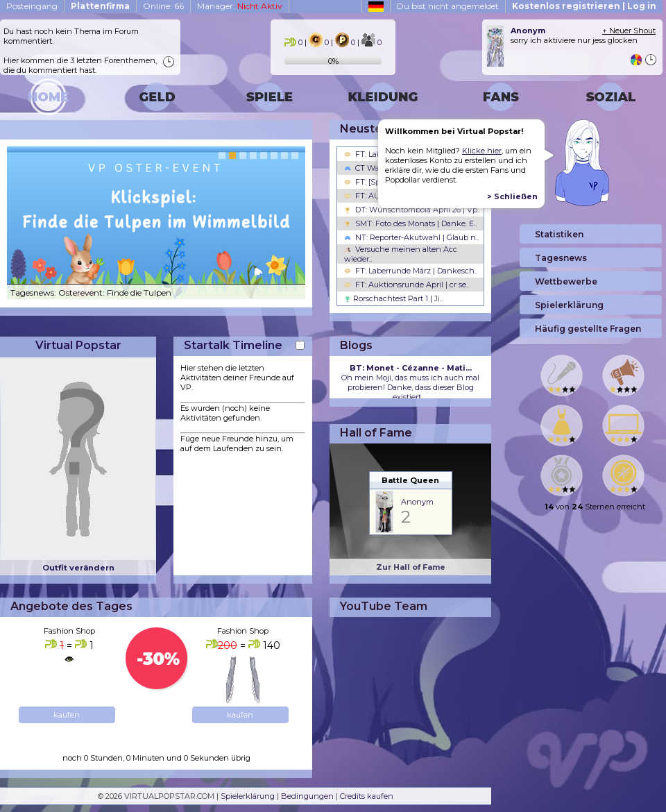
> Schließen (512, 196)
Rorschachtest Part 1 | (393, 298)
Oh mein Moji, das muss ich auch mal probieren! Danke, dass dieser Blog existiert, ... (410, 382)
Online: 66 (163, 6)
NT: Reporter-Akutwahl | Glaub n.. (411, 237)
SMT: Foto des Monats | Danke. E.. (410, 223)
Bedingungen (307, 796)
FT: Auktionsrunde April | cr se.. (407, 285)
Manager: (240, 6)
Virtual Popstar (78, 345)
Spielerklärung (248, 796)
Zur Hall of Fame (411, 567)
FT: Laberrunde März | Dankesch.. (411, 271)
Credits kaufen (367, 796)
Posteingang (32, 6)
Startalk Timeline (233, 345)
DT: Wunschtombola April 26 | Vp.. (412, 210)
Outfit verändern (78, 568)
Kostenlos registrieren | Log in (584, 6)
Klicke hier (482, 151)
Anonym (417, 502)
